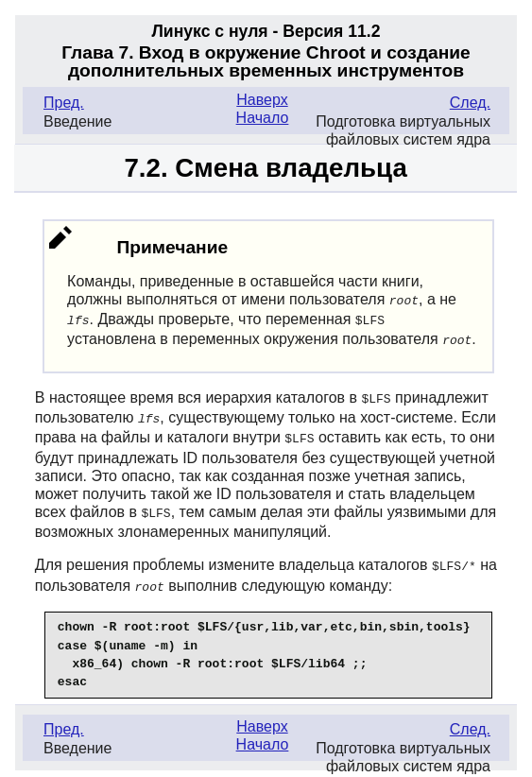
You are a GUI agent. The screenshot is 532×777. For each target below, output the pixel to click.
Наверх (262, 100)
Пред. (64, 103)
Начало (263, 118)
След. (470, 103)
